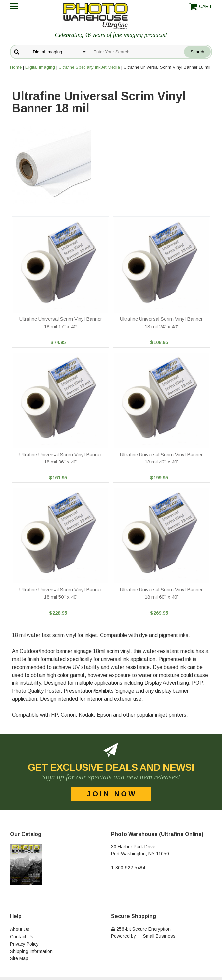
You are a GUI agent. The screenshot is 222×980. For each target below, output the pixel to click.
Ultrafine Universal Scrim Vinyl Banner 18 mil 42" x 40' (161, 458)
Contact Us (22, 937)
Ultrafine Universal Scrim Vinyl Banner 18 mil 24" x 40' (161, 323)
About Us (20, 929)
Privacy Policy (24, 944)
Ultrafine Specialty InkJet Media (89, 67)
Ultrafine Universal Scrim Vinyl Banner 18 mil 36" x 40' (61, 458)
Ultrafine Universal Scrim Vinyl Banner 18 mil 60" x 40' (161, 593)
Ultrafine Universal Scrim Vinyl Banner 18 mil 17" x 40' (61, 323)
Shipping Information (31, 951)
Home (16, 67)
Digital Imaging (40, 67)
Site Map (19, 958)
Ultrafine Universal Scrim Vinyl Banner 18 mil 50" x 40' (61, 593)
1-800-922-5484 (128, 868)
